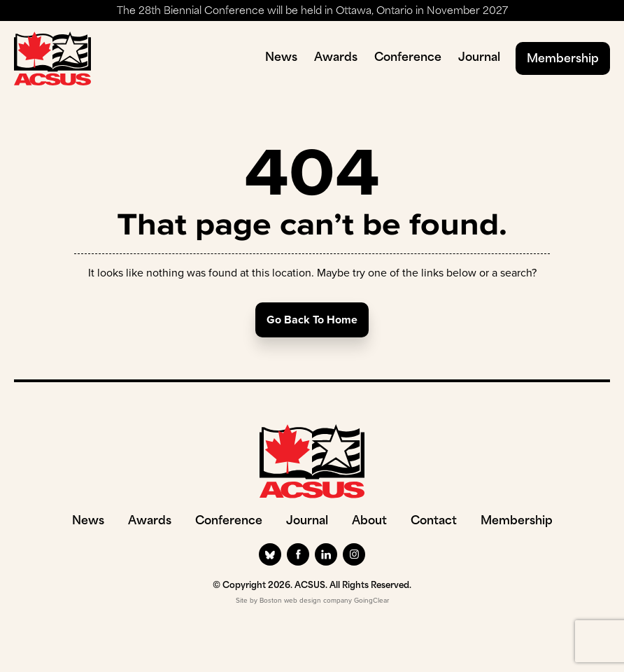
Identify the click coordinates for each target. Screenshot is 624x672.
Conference (408, 58)
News (281, 58)
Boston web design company (306, 600)
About (369, 521)
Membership (563, 59)
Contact (434, 521)
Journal (479, 58)
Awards (336, 58)
